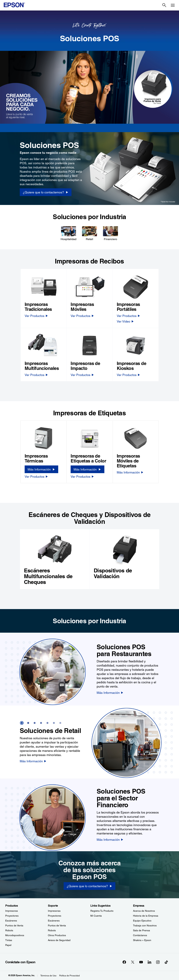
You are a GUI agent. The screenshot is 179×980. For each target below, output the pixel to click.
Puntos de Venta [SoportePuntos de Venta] (57, 925)
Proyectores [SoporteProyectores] (55, 916)
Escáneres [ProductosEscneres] (11, 921)
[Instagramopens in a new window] (158, 962)
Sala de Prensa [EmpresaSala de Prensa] (142, 930)
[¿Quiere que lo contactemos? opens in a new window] (46, 192)
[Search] (164, 5)
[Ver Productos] (36, 316)
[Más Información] (41, 469)
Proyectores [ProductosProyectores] (12, 916)
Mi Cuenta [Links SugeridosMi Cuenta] (96, 916)
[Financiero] (110, 233)
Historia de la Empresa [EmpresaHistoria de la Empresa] (146, 916)
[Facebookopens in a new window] (124, 962)
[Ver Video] (125, 321)
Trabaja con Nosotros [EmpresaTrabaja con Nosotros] (145, 925)
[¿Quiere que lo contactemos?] (89, 886)
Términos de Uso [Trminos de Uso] (48, 976)
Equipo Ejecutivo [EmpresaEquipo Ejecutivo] (142, 921)
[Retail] (89, 233)
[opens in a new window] (166, 962)
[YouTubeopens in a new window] (141, 962)
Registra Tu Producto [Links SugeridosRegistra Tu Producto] (102, 911)
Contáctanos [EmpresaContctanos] (140, 935)
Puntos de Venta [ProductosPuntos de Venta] (14, 925)
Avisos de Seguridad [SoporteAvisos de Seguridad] (59, 940)
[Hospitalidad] (69, 233)
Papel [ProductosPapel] (8, 945)
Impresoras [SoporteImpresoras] (54, 911)
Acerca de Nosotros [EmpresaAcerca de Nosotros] (144, 911)
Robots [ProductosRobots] (9, 930)
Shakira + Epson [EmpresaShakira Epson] (142, 940)
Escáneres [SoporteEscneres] (54, 921)
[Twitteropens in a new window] (133, 962)
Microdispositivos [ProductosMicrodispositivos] (15, 935)
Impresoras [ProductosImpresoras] (12, 911)
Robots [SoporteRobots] (52, 930)
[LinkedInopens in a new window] (149, 962)
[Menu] (173, 5)
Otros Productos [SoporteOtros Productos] (57, 935)
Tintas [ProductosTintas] (9, 940)
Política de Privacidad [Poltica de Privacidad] (69, 976)
